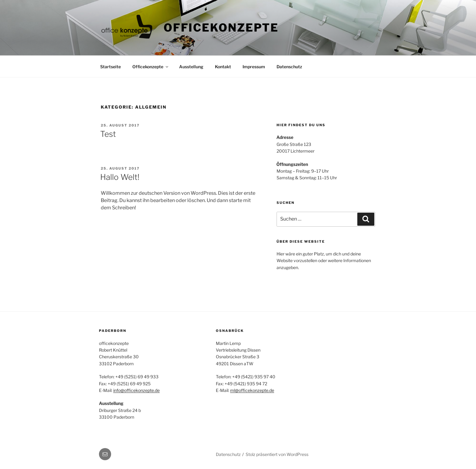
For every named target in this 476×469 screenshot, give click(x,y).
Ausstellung (191, 67)
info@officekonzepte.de (136, 390)
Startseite (110, 67)
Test (108, 134)
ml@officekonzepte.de (252, 390)
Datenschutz (289, 67)
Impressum (254, 67)
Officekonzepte (221, 28)
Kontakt (223, 67)
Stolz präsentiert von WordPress (277, 454)
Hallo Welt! (120, 177)
